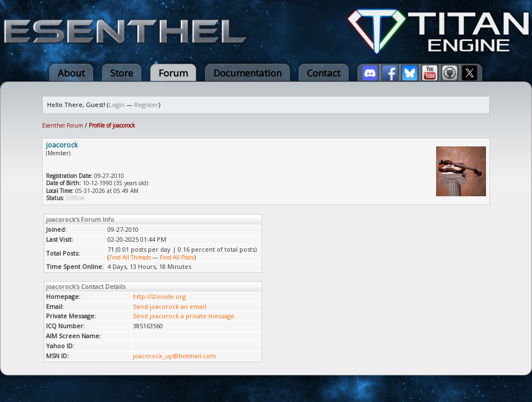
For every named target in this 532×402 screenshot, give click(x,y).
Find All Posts (177, 257)
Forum (173, 73)
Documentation (247, 73)
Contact (324, 73)
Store (122, 73)
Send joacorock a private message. (185, 316)
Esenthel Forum (63, 125)
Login (117, 105)
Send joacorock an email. (170, 306)
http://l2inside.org (159, 296)
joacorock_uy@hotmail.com (175, 356)
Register (146, 105)
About (71, 73)
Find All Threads (130, 257)
